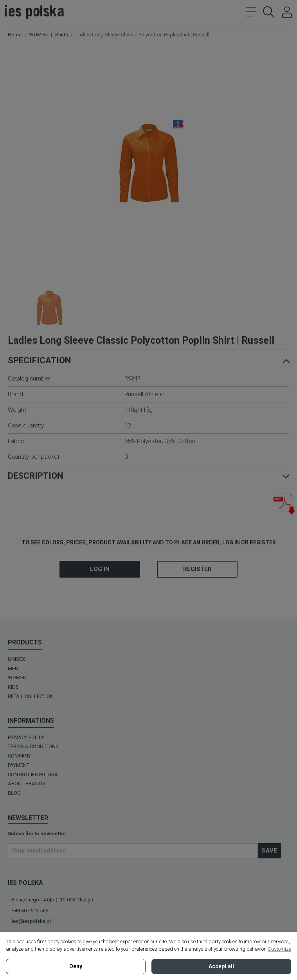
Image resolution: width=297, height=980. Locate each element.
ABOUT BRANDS (27, 783)
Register (197, 569)
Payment (19, 765)
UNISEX (16, 659)
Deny (76, 966)
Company (19, 756)
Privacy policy (26, 737)
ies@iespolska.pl (31, 921)
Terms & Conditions (33, 746)
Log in (100, 569)
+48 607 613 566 (30, 911)
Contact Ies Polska (33, 774)
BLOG (14, 793)
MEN (13, 669)
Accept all (221, 966)
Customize (279, 949)
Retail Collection (31, 696)
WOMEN (17, 678)
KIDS (13, 687)
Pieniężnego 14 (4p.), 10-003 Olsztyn (52, 900)
